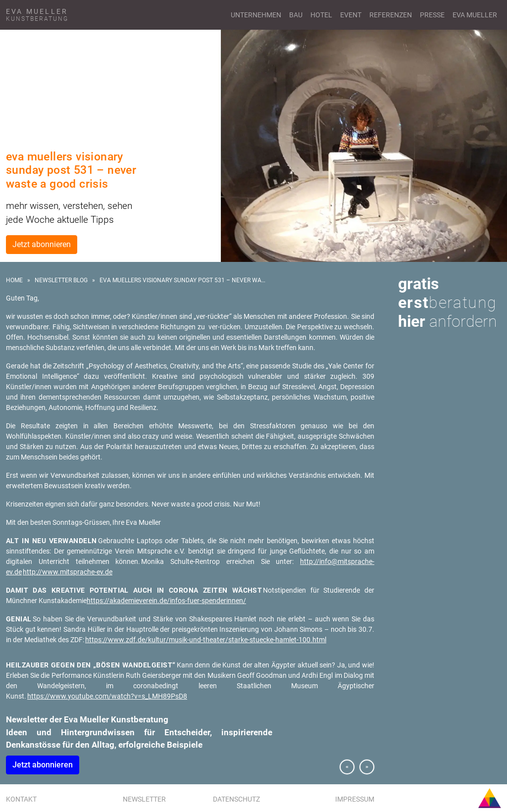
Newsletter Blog (61, 280)
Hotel (321, 15)
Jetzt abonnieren (42, 244)
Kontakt (21, 799)
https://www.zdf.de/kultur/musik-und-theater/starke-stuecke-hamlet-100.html (206, 640)
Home (14, 280)
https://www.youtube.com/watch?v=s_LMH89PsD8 (107, 696)
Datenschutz (236, 799)
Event (351, 15)
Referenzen (391, 15)
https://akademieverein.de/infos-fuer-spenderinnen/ (166, 601)
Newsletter (144, 799)
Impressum (355, 799)
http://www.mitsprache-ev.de (68, 572)
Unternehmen (256, 15)
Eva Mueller (475, 15)
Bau (296, 15)
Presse (432, 15)
